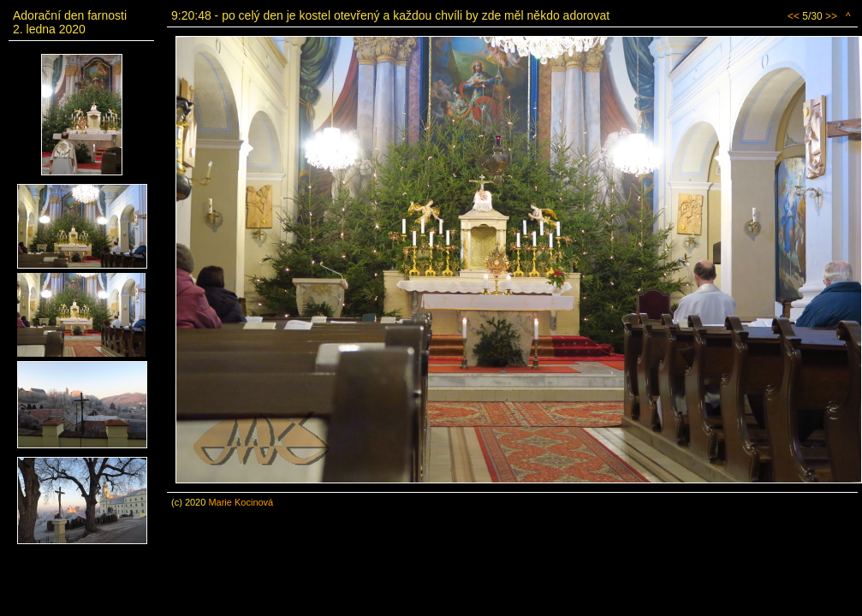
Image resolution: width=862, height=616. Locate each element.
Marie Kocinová (241, 502)
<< (794, 16)
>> (831, 16)
